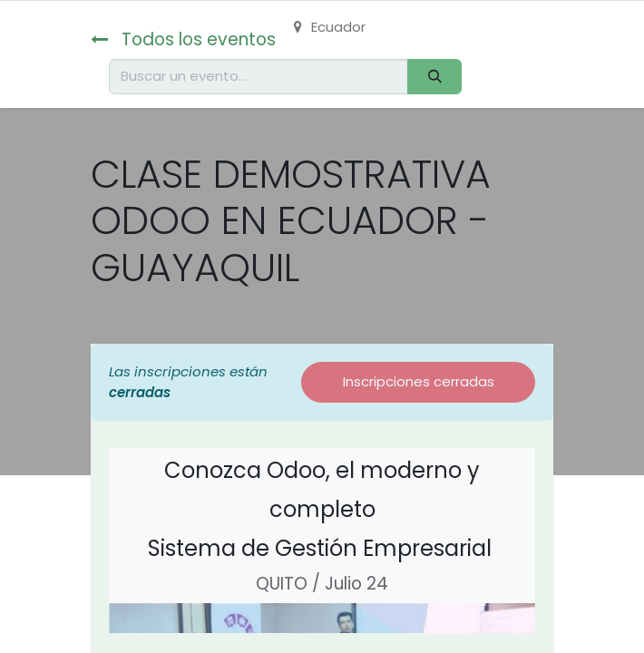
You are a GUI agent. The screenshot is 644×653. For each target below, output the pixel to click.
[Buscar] (434, 77)
